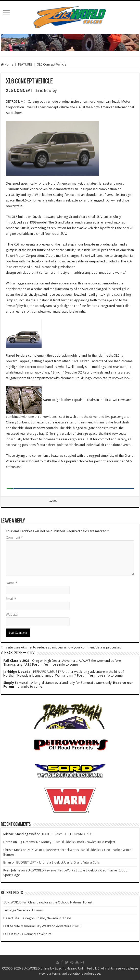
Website (12, 615)
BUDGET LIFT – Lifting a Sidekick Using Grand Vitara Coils (58, 862)
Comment (14, 537)
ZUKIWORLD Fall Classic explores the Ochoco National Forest (48, 902)
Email (11, 599)
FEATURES (25, 64)
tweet (53, 501)
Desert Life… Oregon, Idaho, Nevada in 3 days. (38, 918)
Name (11, 583)
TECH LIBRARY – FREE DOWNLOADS (67, 834)
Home (7, 64)
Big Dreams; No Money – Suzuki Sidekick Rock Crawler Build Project (66, 842)
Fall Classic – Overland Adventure (27, 934)
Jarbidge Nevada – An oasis (23, 910)
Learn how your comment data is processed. (90, 647)
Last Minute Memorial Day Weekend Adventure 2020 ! (42, 926)
